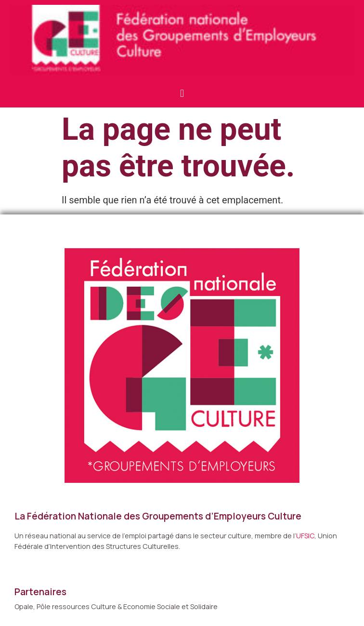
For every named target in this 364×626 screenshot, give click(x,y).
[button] (182, 93)
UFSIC (305, 536)
